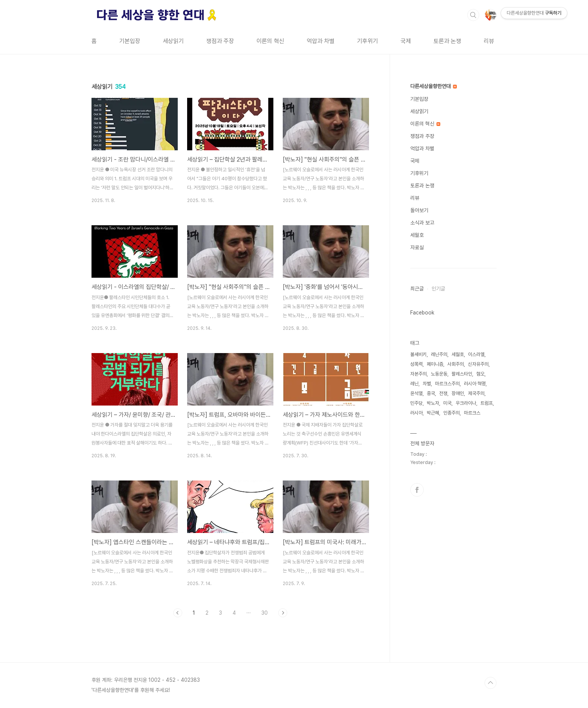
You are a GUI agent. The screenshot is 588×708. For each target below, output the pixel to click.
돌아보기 (419, 210)
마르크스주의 (447, 384)
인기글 (438, 289)
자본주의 (418, 374)
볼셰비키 (418, 354)
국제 (406, 41)
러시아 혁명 (475, 384)
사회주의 (456, 364)
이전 (178, 613)
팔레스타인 (462, 374)
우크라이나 (466, 403)
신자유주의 (478, 364)
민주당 (416, 403)
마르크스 (472, 413)
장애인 (458, 393)
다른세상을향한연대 (433, 86)
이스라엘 (476, 354)
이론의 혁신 (270, 41)
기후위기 (367, 41)
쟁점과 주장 (220, 41)
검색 (473, 15)
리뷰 (489, 41)
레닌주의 (439, 354)
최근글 (417, 289)
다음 (283, 613)
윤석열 (416, 393)
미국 (447, 403)
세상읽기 (173, 41)
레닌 (414, 384)
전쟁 (443, 393)
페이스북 (417, 490)
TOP (490, 683)
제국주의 (476, 393)
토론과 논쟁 (447, 41)
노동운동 (439, 374)
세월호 (417, 235)
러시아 (416, 413)
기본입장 (130, 41)
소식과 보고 (422, 223)
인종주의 (451, 413)
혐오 (480, 374)
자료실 (417, 247)
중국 (431, 393)
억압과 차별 (321, 41)
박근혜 (433, 413)
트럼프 (487, 403)
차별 (427, 384)
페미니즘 (435, 364)
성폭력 (416, 364)
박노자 (433, 403)
